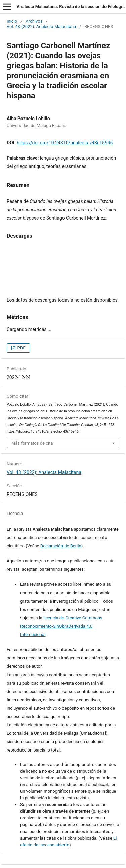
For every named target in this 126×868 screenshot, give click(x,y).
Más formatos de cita (32, 443)
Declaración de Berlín (61, 546)
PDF (21, 348)
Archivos (34, 21)
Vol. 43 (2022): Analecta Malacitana (41, 27)
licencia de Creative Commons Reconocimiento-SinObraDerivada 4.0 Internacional (61, 626)
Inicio (12, 21)
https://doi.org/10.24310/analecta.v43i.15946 (65, 143)
